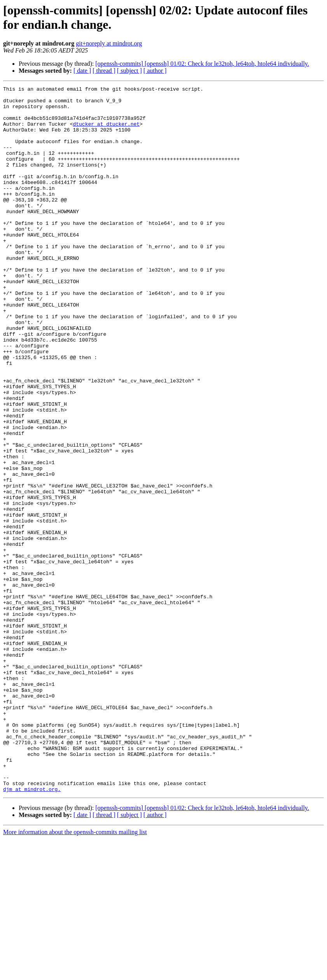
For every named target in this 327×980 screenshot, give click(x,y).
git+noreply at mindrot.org (109, 43)
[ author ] (155, 71)
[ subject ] (129, 71)
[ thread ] (104, 71)
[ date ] (82, 71)
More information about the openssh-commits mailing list (75, 973)
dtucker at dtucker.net (106, 132)
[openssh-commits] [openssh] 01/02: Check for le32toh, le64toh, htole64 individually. (202, 64)
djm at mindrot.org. (32, 930)
